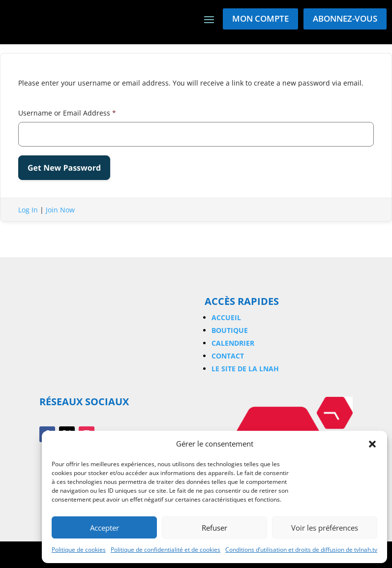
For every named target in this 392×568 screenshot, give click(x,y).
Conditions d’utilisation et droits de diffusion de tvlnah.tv (301, 550)
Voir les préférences (325, 528)
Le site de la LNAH (245, 369)
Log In (28, 210)
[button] (372, 444)
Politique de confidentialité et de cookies (166, 550)
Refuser (214, 528)
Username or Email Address (67, 113)
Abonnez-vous (345, 18)
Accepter (105, 528)
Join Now (60, 210)
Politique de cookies (79, 550)
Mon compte (260, 18)
